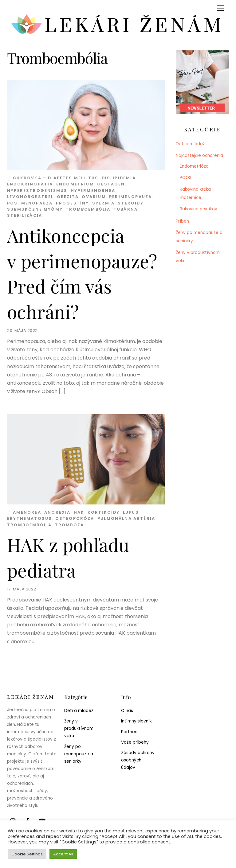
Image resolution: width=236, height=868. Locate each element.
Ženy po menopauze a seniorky (79, 754)
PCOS (186, 178)
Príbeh (182, 221)
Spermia (103, 203)
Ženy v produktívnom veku (79, 728)
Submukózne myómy (35, 209)
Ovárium (94, 197)
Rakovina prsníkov (199, 209)
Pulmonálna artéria (126, 518)
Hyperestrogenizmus (37, 191)
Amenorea (27, 512)
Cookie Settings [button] (27, 854)
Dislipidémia (119, 178)
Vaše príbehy (135, 742)
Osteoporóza (75, 518)
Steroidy (130, 203)
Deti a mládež (190, 144)
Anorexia (57, 512)
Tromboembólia (88, 209)
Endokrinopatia (30, 184)
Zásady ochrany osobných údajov (138, 760)
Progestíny (73, 203)
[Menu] (220, 8)
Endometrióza (194, 166)
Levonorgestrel (30, 197)
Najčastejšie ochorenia (199, 156)
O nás (127, 711)
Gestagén (111, 184)
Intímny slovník (136, 721)
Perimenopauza (130, 197)
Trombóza (69, 525)
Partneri (129, 732)
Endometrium (75, 184)
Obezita (68, 197)
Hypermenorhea (93, 191)
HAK (79, 512)
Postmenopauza (30, 203)
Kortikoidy (104, 512)
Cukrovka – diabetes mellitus (56, 178)
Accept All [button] (63, 854)
